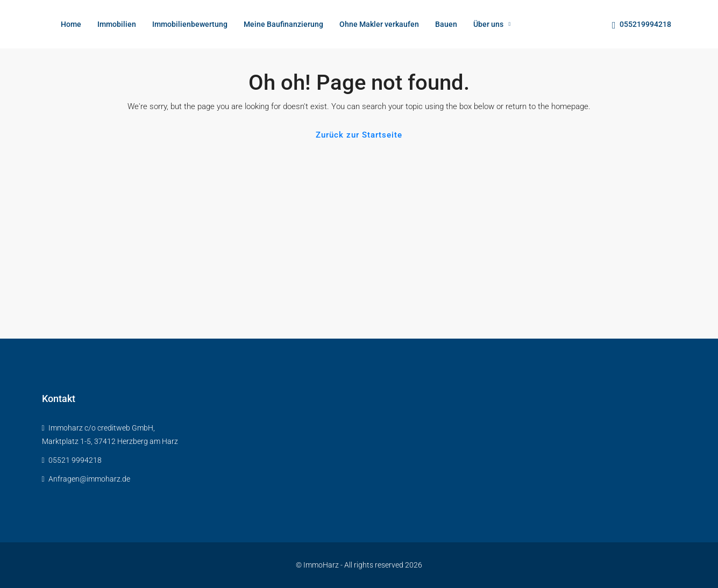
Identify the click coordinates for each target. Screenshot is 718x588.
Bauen (446, 24)
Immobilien (117, 24)
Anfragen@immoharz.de (89, 479)
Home (71, 24)
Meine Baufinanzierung (283, 24)
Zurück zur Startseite (359, 135)
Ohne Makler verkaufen (379, 24)
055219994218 (642, 25)
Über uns (488, 24)
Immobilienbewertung (190, 24)
